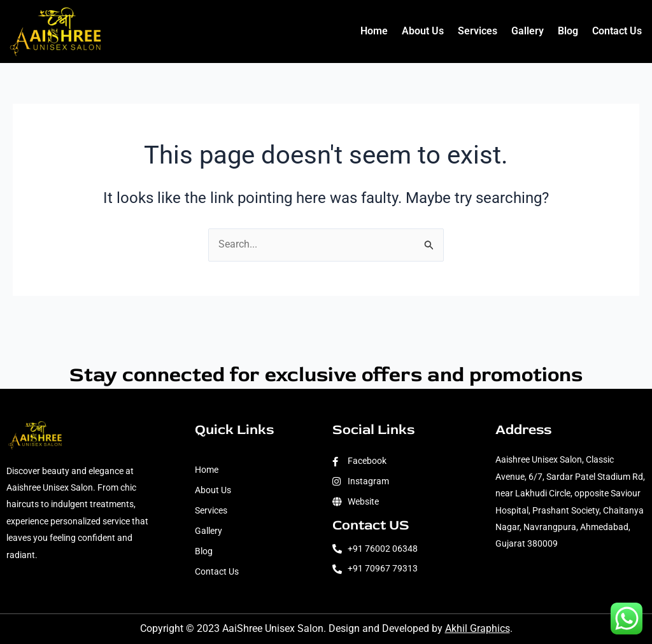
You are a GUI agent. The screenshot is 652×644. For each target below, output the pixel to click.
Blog (568, 31)
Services (478, 31)
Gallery (528, 31)
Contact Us (617, 31)
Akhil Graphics (478, 629)
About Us (423, 31)
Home (374, 31)
